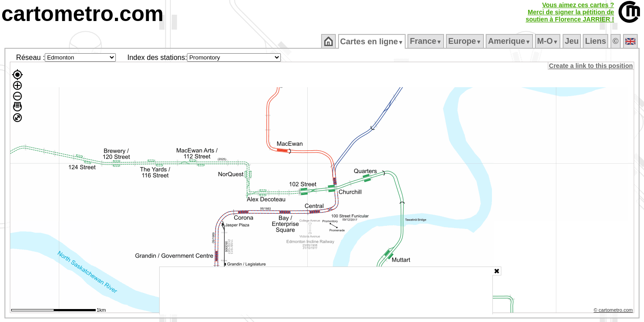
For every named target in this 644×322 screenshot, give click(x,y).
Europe (466, 41)
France (426, 41)
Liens (596, 41)
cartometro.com (83, 14)
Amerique (510, 41)
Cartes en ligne (372, 42)
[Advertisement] (326, 291)
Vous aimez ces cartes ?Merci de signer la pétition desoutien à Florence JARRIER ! (570, 12)
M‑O (549, 41)
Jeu (572, 41)
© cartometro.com (614, 311)
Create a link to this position (591, 66)
